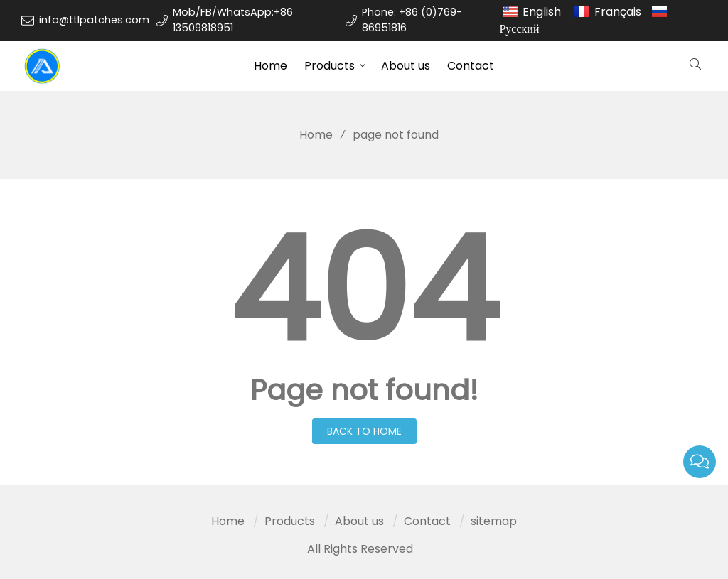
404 (364, 291)
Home (271, 66)
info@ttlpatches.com (94, 20)
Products (330, 66)
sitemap (494, 521)
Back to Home (364, 431)
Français (618, 12)
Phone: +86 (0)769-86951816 (412, 20)
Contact (471, 66)
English (542, 12)
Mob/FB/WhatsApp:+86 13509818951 (233, 20)
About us (406, 66)
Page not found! (364, 390)
